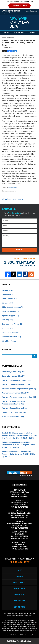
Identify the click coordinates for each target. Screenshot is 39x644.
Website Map (19, 601)
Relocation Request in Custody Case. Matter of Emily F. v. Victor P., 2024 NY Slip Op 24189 (19, 454)
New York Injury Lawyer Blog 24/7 (15, 393)
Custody (8, 294)
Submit (19, 250)
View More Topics (9, 341)
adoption (7, 328)
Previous (6, 199)
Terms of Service (23, 616)
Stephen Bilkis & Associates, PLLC (25, 635)
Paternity (7, 320)
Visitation (8, 303)
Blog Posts (19, 607)
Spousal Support (10, 316)
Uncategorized (13, 188)
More (32, 33)
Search (35, 356)
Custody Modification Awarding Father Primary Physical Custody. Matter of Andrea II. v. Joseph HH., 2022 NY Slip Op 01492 (19, 435)
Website (19, 576)
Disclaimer (20, 589)
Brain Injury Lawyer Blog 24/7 (14, 376)
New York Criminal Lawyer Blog (15, 408)
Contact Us (19, 33)
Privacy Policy (20, 582)
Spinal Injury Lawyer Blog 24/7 (14, 412)
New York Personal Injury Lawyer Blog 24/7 (19, 397)
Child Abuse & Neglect (13, 307)
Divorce (7, 290)
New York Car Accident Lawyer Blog (16, 380)
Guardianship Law (11, 311)
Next (20, 199)
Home (6, 33)
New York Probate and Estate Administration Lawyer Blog (14, 403)
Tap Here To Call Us (19, 5)
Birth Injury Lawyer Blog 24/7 (14, 372)
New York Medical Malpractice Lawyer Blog (19, 389)
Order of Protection (11, 337)
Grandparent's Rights (12, 324)
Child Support (10, 299)
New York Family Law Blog (20, 22)
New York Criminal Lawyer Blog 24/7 (16, 384)
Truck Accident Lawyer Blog (13, 417)
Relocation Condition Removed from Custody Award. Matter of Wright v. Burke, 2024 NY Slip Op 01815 (19, 445)
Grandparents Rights (12, 333)
